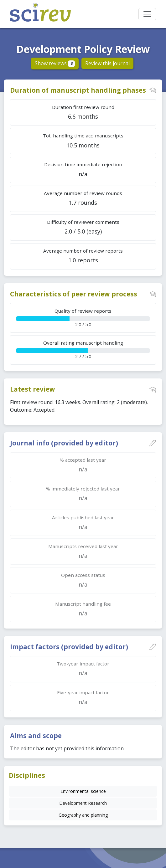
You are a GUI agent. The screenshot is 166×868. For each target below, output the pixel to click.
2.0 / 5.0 (83, 318)
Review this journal (107, 63)
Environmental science (83, 791)
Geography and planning (83, 815)
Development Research (83, 803)
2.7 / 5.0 (83, 349)
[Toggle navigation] (147, 14)
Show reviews (55, 63)
